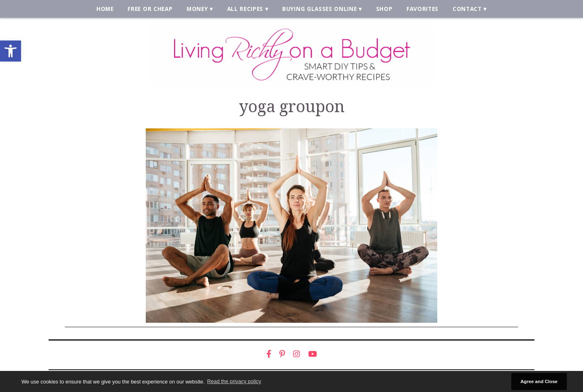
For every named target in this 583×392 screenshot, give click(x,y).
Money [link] (197, 9)
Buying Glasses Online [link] (319, 9)
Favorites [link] (422, 9)
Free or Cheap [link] (150, 9)
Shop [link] (384, 9)
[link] (11, 51)
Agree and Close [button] (539, 381)
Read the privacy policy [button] (234, 381)
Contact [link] (467, 9)
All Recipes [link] (245, 9)
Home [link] (105, 9)
